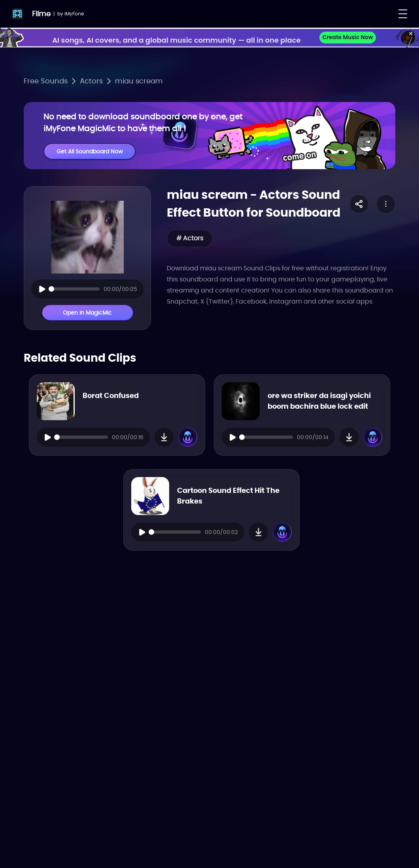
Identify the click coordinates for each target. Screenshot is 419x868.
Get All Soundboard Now (90, 151)
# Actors (190, 238)
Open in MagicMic (87, 313)
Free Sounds (46, 81)
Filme (41, 14)
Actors (91, 81)
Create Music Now (347, 37)
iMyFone (74, 14)
